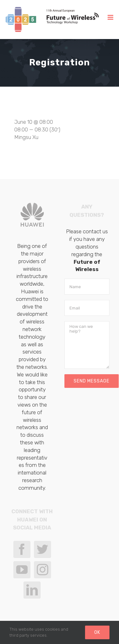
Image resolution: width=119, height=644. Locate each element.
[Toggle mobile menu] (111, 17)
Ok (97, 632)
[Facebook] (22, 549)
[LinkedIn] (32, 590)
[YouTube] (22, 570)
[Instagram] (43, 570)
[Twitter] (43, 549)
